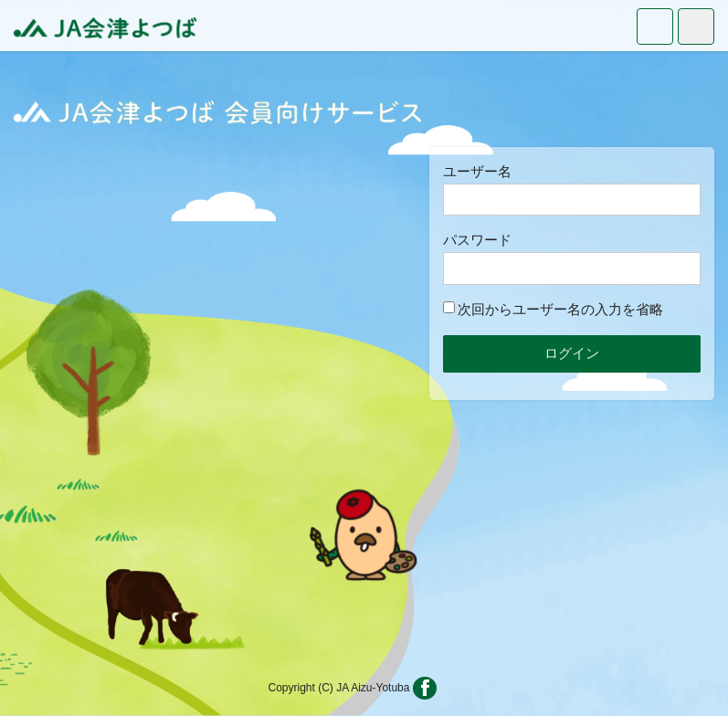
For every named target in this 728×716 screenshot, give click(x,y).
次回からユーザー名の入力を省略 (553, 309)
